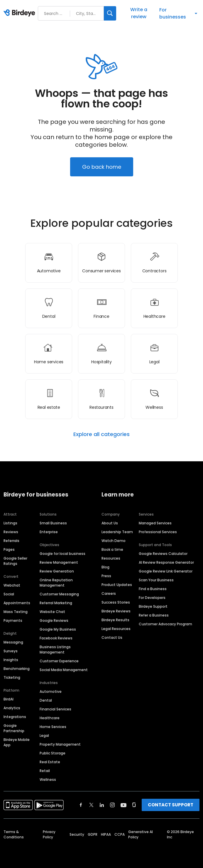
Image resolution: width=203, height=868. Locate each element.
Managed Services (155, 523)
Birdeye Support (153, 606)
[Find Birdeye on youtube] (124, 805)
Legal (44, 736)
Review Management (59, 562)
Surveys (11, 651)
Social (9, 594)
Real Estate (50, 762)
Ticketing (12, 677)
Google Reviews (54, 620)
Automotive (51, 691)
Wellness (48, 780)
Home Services (53, 727)
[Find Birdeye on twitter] (91, 805)
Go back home (102, 167)
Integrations (15, 717)
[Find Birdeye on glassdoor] (134, 805)
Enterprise (49, 532)
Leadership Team (117, 532)
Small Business (53, 523)
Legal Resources (116, 629)
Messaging (13, 642)
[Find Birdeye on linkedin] (102, 805)
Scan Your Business (156, 580)
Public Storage (53, 753)
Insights (11, 660)
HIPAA (106, 834)
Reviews (11, 532)
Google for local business (62, 554)
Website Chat (52, 612)
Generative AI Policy (141, 834)
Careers (109, 593)
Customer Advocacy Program (165, 624)
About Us (110, 523)
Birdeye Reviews (116, 611)
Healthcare (50, 718)
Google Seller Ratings (15, 561)
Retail (45, 771)
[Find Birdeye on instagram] (112, 805)
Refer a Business (154, 615)
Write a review (139, 13)
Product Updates (117, 585)
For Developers (152, 598)
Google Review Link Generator (166, 571)
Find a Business (153, 589)
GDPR (93, 834)
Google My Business (58, 629)
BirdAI (9, 699)
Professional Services (158, 532)
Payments (13, 620)
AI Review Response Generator (166, 562)
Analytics (12, 708)
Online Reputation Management (56, 583)
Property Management (60, 744)
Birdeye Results (115, 620)
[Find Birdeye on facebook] (81, 805)
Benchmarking (17, 669)
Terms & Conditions (14, 834)
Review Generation (57, 571)
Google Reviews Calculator (163, 554)
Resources (111, 558)
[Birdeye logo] (20, 13)
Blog (105, 567)
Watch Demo (114, 541)
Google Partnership (14, 728)
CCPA (120, 834)
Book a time (112, 549)
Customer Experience (59, 661)
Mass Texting (16, 612)
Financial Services (55, 709)
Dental (46, 700)
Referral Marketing (56, 603)
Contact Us (112, 638)
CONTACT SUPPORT (171, 805)
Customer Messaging (59, 594)
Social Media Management (64, 670)
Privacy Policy (49, 834)
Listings (10, 523)
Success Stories (116, 602)
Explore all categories (101, 434)
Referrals (11, 541)
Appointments (17, 603)
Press (106, 576)
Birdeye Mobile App (17, 742)
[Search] (110, 13)
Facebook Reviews (56, 638)
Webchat (12, 585)
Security (77, 834)
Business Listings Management (55, 650)
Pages (9, 549)
